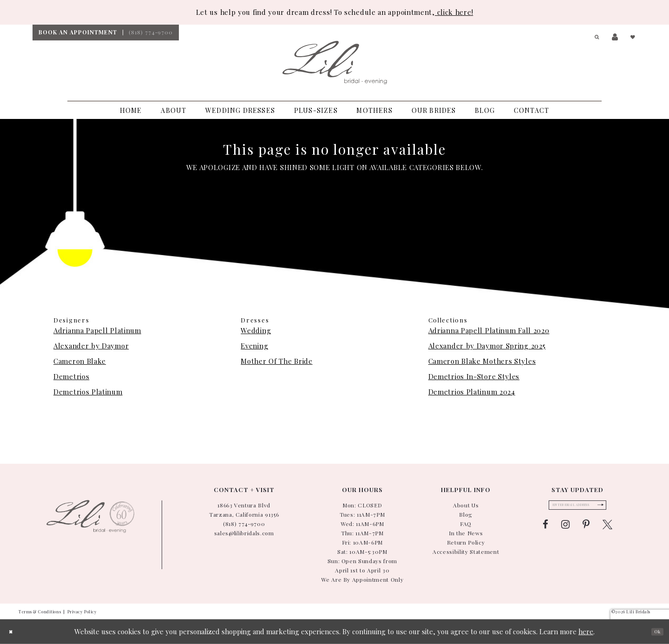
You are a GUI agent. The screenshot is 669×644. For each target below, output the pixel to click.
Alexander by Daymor (91, 346)
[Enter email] (577, 508)
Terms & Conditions (40, 611)
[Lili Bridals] (335, 63)
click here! (454, 12)
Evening (254, 346)
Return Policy (466, 542)
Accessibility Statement (466, 552)
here (586, 631)
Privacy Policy (82, 611)
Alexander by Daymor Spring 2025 (487, 346)
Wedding (256, 330)
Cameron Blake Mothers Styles (482, 361)
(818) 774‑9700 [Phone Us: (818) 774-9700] (244, 524)
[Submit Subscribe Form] (613, 508)
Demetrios (71, 376)
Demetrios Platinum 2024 (472, 392)
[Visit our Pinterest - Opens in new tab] (586, 530)
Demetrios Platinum (88, 392)
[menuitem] (78, 33)
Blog (466, 514)
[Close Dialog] (14, 632)
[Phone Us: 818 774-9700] (151, 33)
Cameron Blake (80, 361)
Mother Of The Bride (276, 361)
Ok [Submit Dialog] (653, 631)
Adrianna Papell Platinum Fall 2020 (489, 330)
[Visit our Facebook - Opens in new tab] (545, 530)
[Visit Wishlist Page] (632, 37)
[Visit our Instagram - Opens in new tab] (565, 530)
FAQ (466, 524)
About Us (466, 505)
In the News (466, 533)
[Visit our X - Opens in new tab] (607, 530)
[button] (594, 37)
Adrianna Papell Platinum (97, 330)
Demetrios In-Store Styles (474, 376)
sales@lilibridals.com (244, 533)
